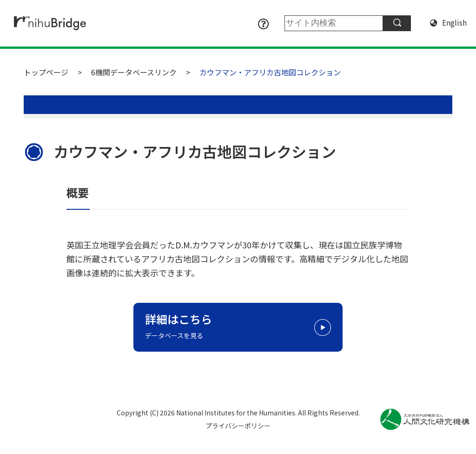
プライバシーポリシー (238, 426)
